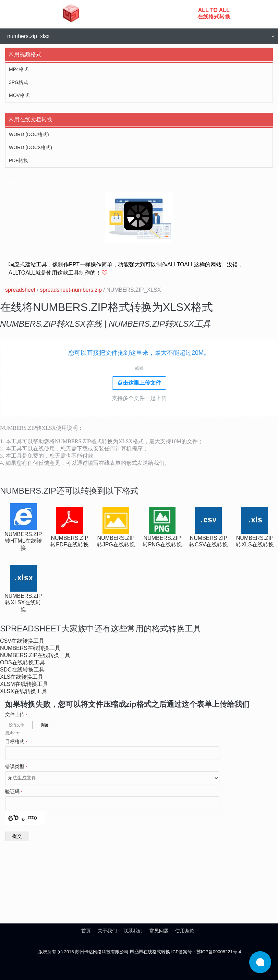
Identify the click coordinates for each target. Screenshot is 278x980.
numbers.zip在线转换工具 (35, 655)
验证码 (14, 792)
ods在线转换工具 (22, 662)
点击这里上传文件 (139, 383)
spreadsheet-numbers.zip (71, 290)
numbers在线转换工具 (30, 648)
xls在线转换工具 (22, 677)
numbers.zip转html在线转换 (23, 541)
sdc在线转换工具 (22, 670)
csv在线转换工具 (22, 641)
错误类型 (16, 767)
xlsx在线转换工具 (23, 691)
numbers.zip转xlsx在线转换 (23, 603)
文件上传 (16, 715)
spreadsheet (20, 290)
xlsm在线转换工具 (24, 684)
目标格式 (16, 742)
